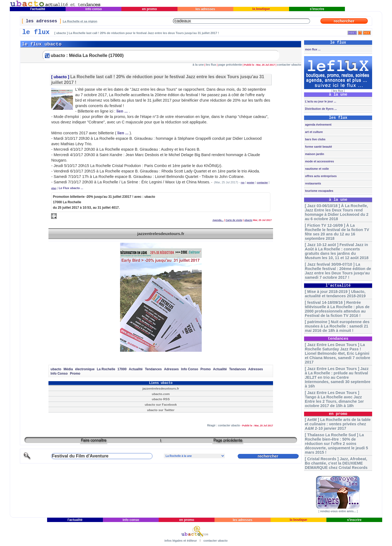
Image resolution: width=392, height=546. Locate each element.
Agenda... (218, 220)
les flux (211, 65)
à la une (198, 65)
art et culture (313, 132)
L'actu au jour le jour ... (320, 101)
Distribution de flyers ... (320, 109)
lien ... (122, 111)
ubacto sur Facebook (161, 404)
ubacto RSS (161, 399)
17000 (122, 369)
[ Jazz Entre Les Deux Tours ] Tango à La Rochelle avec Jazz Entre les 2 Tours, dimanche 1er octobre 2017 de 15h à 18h (334, 399)
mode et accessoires (319, 161)
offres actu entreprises (320, 176)
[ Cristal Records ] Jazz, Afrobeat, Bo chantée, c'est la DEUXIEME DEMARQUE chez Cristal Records (336, 463)
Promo (206, 369)
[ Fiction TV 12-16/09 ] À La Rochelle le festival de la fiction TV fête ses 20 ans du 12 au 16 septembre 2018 (337, 232)
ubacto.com (161, 394)
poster (251, 183)
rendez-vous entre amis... (338, 511)
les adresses (205, 9)
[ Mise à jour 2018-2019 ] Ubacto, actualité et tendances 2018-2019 (335, 294)
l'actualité (38, 9)
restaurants (313, 183)
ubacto (60, 77)
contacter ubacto (289, 65)
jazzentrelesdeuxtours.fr (161, 234)
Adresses (171, 369)
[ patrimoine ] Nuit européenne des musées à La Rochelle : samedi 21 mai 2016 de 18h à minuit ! (337, 326)
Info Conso (190, 369)
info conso (94, 9)
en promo (149, 9)
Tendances (153, 369)
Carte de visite (234, 220)
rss (243, 183)
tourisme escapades (319, 191)
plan (54, 188)
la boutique (261, 9)
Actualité (136, 369)
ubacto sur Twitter (161, 410)
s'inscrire (317, 9)
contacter (262, 183)
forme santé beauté (318, 147)
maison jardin (314, 154)
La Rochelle (106, 369)
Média (68, 369)
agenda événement (318, 125)
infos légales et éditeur (181, 541)
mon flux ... (312, 49)
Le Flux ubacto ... (71, 188)
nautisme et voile (316, 169)
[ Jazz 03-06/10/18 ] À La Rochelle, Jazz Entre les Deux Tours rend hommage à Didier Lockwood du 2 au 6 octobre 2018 (337, 212)
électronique (85, 369)
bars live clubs (315, 139)
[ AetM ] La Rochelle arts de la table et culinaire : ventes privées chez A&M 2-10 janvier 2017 (338, 424)
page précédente (230, 65)
